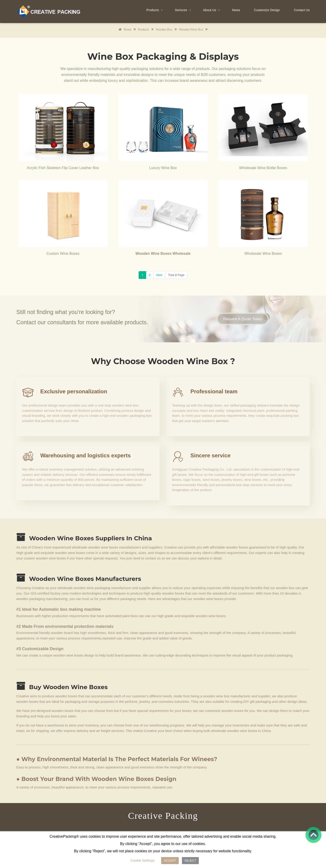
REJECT (190, 861)
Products (155, 10)
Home (127, 30)
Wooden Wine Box (191, 30)
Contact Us (302, 10)
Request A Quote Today (247, 319)
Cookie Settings (143, 860)
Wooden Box (164, 30)
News (236, 10)
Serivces (183, 10)
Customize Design (267, 10)
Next (159, 275)
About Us (212, 10)
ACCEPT (170, 861)
